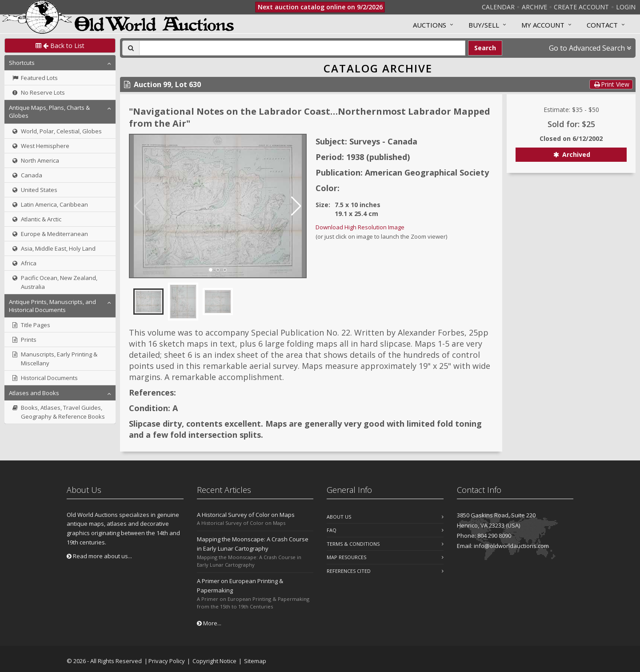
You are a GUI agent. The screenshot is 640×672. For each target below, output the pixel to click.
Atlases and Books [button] (34, 393)
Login (626, 7)
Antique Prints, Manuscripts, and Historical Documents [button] (52, 306)
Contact (602, 25)
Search (485, 48)
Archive (534, 7)
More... (209, 623)
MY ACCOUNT (543, 25)
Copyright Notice (214, 661)
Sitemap (255, 661)
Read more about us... (99, 556)
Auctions (430, 25)
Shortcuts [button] (22, 63)
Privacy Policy (167, 661)
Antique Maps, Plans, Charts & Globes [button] (49, 112)
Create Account (581, 7)
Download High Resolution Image (360, 227)
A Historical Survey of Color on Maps (246, 515)
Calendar (498, 7)
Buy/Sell (484, 25)
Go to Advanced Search (590, 48)
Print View (611, 84)
